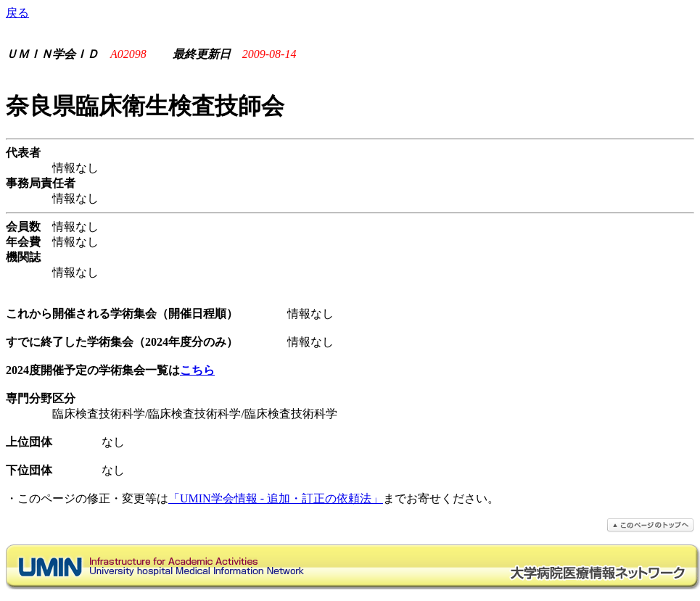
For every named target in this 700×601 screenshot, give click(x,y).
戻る (17, 13)
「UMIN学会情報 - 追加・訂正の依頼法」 (276, 498)
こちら (197, 370)
